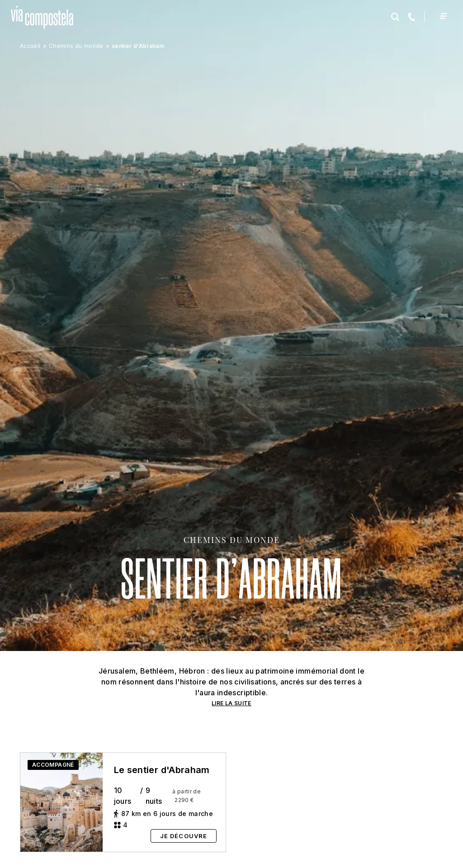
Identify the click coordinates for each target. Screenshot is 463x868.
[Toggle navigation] (443, 16)
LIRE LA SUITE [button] (231, 703)
